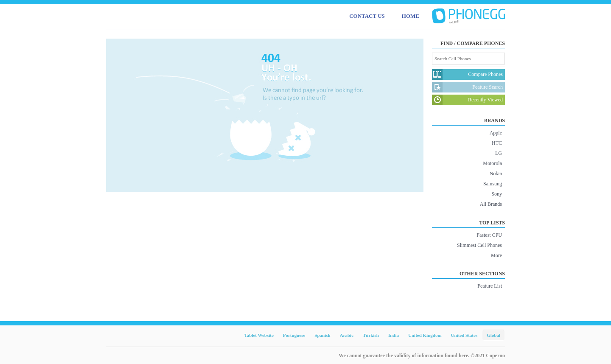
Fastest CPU (489, 235)
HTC (497, 143)
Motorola (492, 163)
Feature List (490, 286)
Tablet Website (259, 335)
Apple (496, 133)
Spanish (322, 335)
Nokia (496, 174)
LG (499, 153)
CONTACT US (367, 16)
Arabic (347, 335)
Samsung (493, 184)
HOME (411, 16)
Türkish (371, 335)
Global (493, 335)
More (496, 255)
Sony (497, 194)
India (394, 335)
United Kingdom (425, 335)
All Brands (491, 204)
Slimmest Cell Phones (479, 245)
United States (464, 335)
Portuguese (294, 335)
